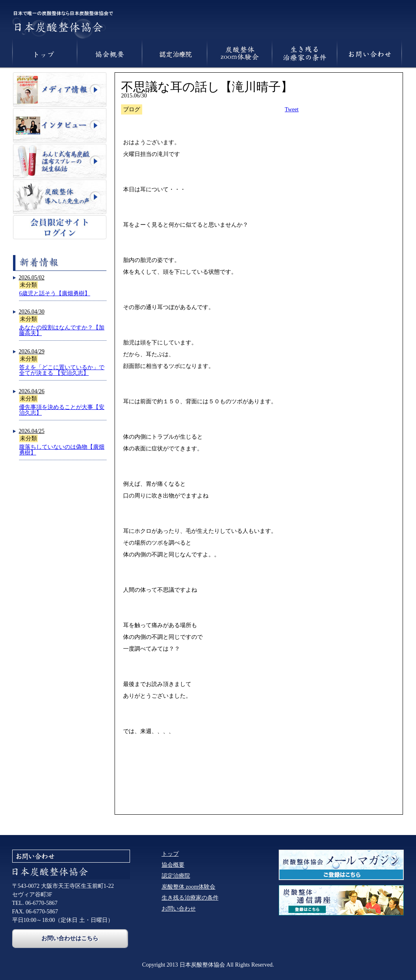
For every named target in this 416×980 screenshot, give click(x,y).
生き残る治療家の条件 (190, 898)
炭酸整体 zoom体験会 (189, 887)
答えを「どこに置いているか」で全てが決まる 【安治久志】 (62, 370)
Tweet (292, 109)
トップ (170, 854)
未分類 (28, 285)
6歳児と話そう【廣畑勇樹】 (55, 293)
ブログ (132, 109)
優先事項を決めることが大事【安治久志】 (62, 410)
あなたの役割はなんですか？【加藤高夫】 (62, 330)
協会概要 (173, 865)
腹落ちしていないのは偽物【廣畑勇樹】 (62, 450)
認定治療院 (176, 876)
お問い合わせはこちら (70, 938)
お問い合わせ (179, 909)
